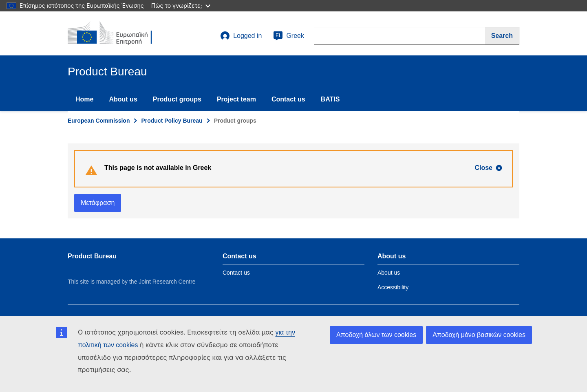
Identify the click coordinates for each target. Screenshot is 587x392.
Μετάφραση (98, 203)
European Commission (99, 121)
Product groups (177, 99)
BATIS (330, 99)
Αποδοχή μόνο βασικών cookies (479, 335)
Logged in (241, 36)
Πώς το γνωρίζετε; (181, 6)
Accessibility (393, 287)
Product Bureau (92, 256)
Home (84, 99)
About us (123, 99)
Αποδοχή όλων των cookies (376, 335)
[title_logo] (117, 33)
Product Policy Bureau (172, 121)
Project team (236, 99)
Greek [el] (289, 36)
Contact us (288, 99)
